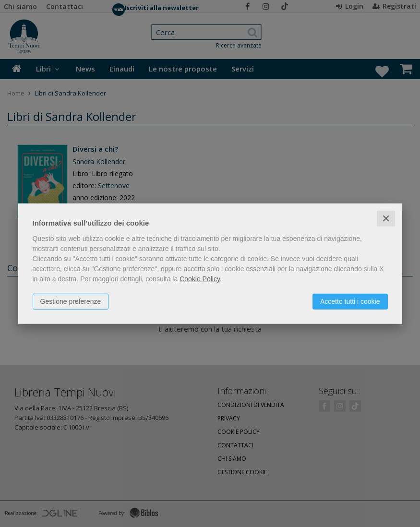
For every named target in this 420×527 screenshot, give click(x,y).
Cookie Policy (200, 278)
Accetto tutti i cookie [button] (350, 301)
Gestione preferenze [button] (71, 301)
